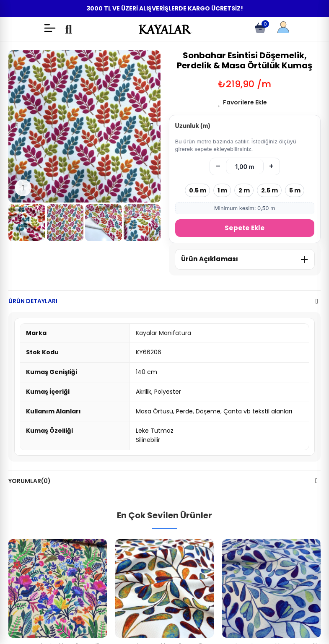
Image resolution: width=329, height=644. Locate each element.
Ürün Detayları (33, 301)
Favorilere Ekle (245, 102)
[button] (17, 127)
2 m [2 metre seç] (244, 190)
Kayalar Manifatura (163, 333)
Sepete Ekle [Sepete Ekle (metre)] (245, 228)
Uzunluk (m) (193, 126)
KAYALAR (164, 29)
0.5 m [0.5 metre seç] (198, 190)
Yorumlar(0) (30, 481)
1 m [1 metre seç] (222, 190)
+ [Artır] (271, 166)
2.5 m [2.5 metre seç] (269, 190)
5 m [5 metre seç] (295, 190)
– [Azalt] (218, 166)
